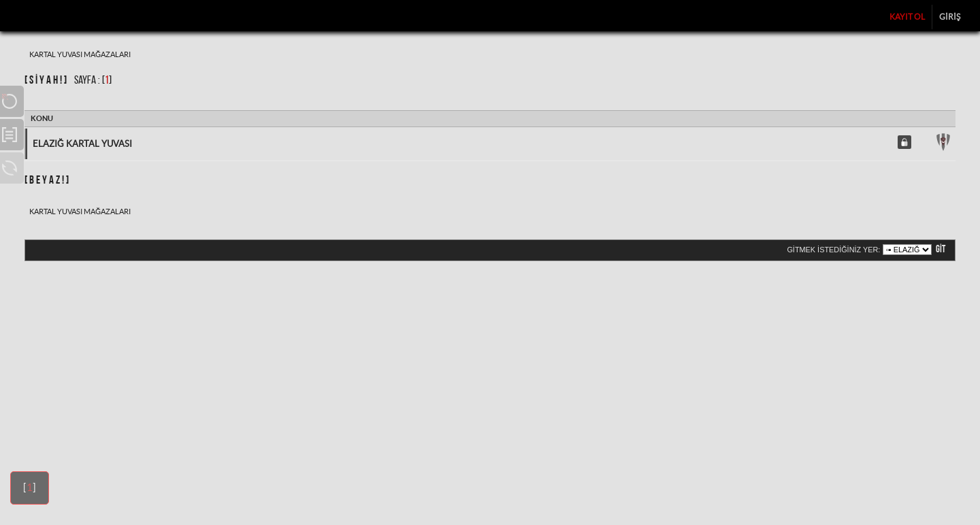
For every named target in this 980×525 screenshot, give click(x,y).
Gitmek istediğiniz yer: (833, 250)
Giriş (950, 17)
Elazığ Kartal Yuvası (82, 144)
